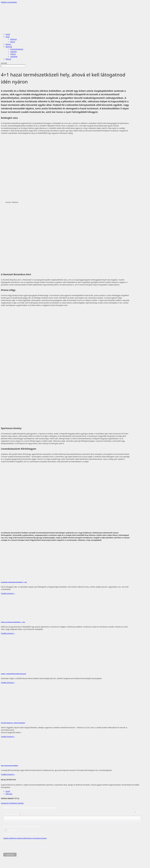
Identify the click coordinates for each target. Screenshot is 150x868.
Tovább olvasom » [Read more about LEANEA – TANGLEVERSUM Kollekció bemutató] (8, 683)
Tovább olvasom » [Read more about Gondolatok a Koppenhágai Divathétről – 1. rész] (8, 593)
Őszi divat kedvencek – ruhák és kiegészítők (13, 723)
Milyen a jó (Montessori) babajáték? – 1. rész (13, 622)
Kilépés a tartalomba (9, 2)
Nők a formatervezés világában (9, 766)
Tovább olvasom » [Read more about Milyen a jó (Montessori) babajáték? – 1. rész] (8, 633)
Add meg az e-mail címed (12, 815)
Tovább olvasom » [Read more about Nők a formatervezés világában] (8, 774)
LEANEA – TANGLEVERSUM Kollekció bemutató (13, 674)
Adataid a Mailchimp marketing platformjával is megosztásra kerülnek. (25, 838)
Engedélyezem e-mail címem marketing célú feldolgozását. (72, 830)
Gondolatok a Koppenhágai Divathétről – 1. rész (14, 582)
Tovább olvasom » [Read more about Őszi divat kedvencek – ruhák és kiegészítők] (8, 737)
